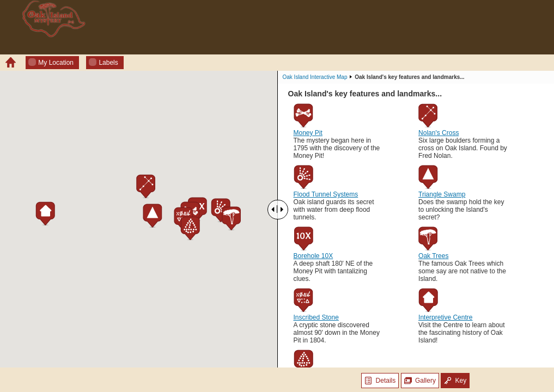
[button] (221, 210)
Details (380, 381)
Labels (103, 62)
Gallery (420, 381)
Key (455, 381)
